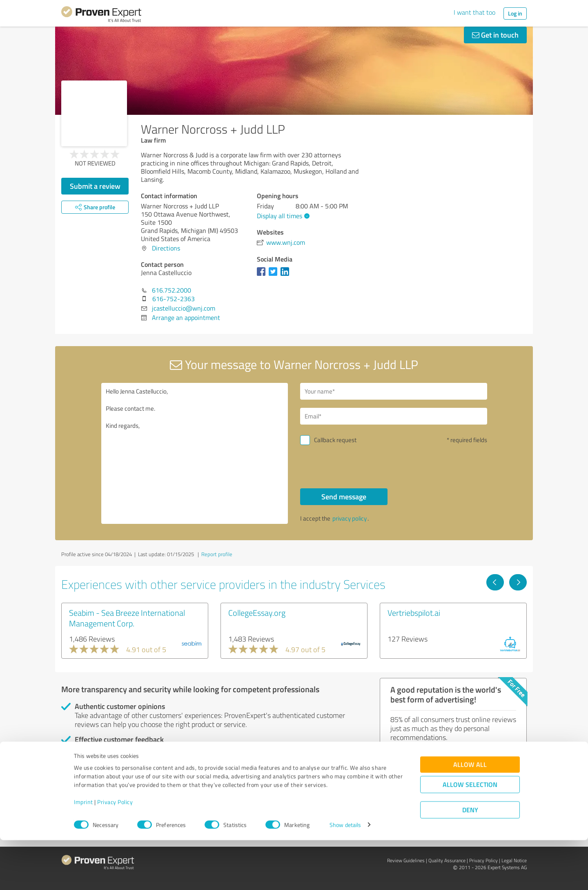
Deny (470, 860)
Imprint (84, 852)
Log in (515, 13)
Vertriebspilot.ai (414, 613)
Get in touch (495, 35)
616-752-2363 (174, 299)
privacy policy (350, 518)
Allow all (470, 814)
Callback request (335, 440)
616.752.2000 (171, 290)
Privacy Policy (115, 852)
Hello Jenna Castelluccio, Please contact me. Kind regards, (195, 453)
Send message (344, 496)
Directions (166, 248)
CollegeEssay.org (257, 613)
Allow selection (470, 834)
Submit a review (95, 186)
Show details (345, 875)
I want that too (474, 12)
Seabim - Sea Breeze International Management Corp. (127, 618)
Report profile (217, 554)
